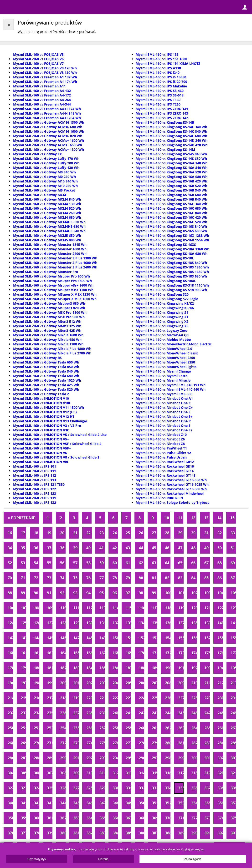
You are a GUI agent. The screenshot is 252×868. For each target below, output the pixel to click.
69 (233, 563)
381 (76, 833)
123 (233, 608)
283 (207, 743)
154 (168, 638)
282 (194, 743)
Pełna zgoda (193, 859)
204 (115, 683)
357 (233, 803)
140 (220, 623)
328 (89, 788)
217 (50, 698)
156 (194, 638)
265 (207, 728)
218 (63, 698)
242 (141, 713)
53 (23, 563)
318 (194, 773)
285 (233, 743)
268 (10, 743)
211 (207, 683)
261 (155, 728)
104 (220, 593)
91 (49, 593)
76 (88, 578)
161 (23, 653)
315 (155, 773)
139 (207, 623)
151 (128, 638)
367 (128, 818)
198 (37, 683)
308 (63, 773)
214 (10, 698)
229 (207, 698)
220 (89, 698)
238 (89, 713)
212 (220, 683)
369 (155, 818)
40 (88, 548)
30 (193, 533)
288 (37, 758)
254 (63, 728)
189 (155, 668)
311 (102, 773)
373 (207, 818)
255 (76, 728)
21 (75, 533)
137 (181, 623)
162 (37, 653)
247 (207, 713)
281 (181, 743)
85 (206, 578)
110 (63, 608)
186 (115, 668)
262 (168, 728)
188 (141, 668)
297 (155, 758)
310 (89, 773)
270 (37, 743)
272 (63, 743)
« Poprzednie (21, 518)
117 (155, 608)
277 (128, 743)
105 (233, 593)
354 (194, 803)
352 (168, 803)
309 (76, 773)
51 (233, 548)
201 (76, 683)
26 (141, 533)
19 (49, 533)
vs (38, 54)
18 (36, 533)
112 (89, 608)
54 (36, 563)
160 (10, 653)
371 (181, 818)
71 (23, 578)
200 (63, 683)
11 (180, 518)
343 (50, 803)
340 (10, 803)
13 (206, 518)
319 (207, 773)
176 (220, 653)
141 (233, 623)
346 (89, 803)
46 (167, 548)
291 (76, 758)
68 (220, 563)
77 (102, 578)
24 (115, 533)
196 (10, 683)
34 (10, 548)
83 (180, 578)
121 (207, 608)
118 (168, 608)
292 (89, 758)
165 (76, 653)
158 (220, 638)
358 (10, 818)
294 (115, 758)
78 (115, 578)
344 (63, 803)
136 (168, 623)
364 (89, 818)
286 (10, 758)
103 (207, 593)
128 (63, 623)
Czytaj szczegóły (192, 849)
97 (128, 593)
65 (180, 563)
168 (115, 653)
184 (89, 668)
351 (155, 803)
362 (63, 818)
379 (50, 833)
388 (168, 833)
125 (23, 623)
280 (168, 743)
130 (89, 623)
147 (76, 638)
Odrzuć (103, 859)
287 (23, 758)
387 (155, 833)
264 (194, 728)
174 (194, 653)
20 (62, 533)
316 (168, 773)
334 (168, 788)
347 (102, 803)
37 (49, 548)
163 (50, 653)
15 (232, 518)
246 (194, 713)
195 (233, 668)
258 (115, 728)
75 (75, 578)
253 (50, 728)
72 (36, 578)
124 (10, 623)
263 (181, 728)
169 (128, 653)
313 (128, 773)
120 (194, 608)
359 (23, 818)
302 (220, 758)
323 (23, 788)
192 (194, 668)
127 (50, 623)
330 (115, 788)
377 (23, 833)
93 (75, 593)
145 (50, 638)
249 (233, 713)
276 (115, 743)
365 (102, 818)
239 (102, 713)
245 (181, 713)
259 (128, 728)
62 (141, 563)
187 (128, 668)
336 (194, 788)
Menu (7, 7)
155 (181, 638)
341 (23, 803)
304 (10, 773)
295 (128, 758)
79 (128, 578)
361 (50, 818)
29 (180, 533)
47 (180, 548)
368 (141, 818)
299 (181, 758)
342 (37, 803)
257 (102, 728)
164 (63, 653)
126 (37, 623)
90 (36, 593)
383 (102, 833)
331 (128, 788)
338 (220, 788)
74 (62, 578)
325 (50, 788)
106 (10, 608)
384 (115, 833)
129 (76, 623)
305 (23, 773)
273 (76, 743)
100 (168, 593)
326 (63, 788)
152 (141, 638)
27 (154, 533)
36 (36, 548)
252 (37, 728)
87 (233, 578)
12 (193, 518)
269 (23, 743)
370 (168, 818)
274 (89, 743)
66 (193, 563)
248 (220, 713)
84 (193, 578)
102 (194, 593)
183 (76, 668)
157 (207, 638)
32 (220, 533)
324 (37, 788)
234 (37, 713)
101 (181, 593)
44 (141, 548)
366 (115, 818)
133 (128, 623)
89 (23, 593)
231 (233, 698)
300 (194, 758)
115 (128, 608)
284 (220, 743)
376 (10, 833)
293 (102, 758)
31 (206, 533)
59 (102, 563)
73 (49, 578)
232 (10, 713)
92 (62, 593)
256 (89, 728)
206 (141, 683)
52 (10, 563)
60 (115, 563)
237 (76, 713)
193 (207, 668)
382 (89, 833)
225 (155, 698)
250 (10, 728)
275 (102, 743)
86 (220, 578)
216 (37, 698)
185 (102, 668)
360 (37, 818)
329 (102, 788)
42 (115, 548)
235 (50, 713)
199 (50, 683)
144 (37, 638)
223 (128, 698)
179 (23, 668)
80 (141, 578)
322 (10, 788)
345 (76, 803)
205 (128, 683)
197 (23, 683)
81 (154, 578)
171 (155, 653)
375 (233, 818)
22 (88, 533)
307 (50, 773)
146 (63, 638)
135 (155, 623)
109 (50, 608)
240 (115, 713)
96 (115, 593)
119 (181, 608)
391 (207, 833)
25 (128, 533)
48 (193, 548)
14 (219, 518)
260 (141, 728)
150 (115, 638)
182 (63, 668)
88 (10, 593)
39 (75, 548)
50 (220, 548)
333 (155, 788)
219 (76, 698)
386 (141, 833)
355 (207, 803)
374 (220, 818)
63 (154, 563)
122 (220, 608)
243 (155, 713)
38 (62, 548)
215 (23, 698)
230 (220, 698)
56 (62, 563)
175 (207, 653)
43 (128, 548)
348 (115, 803)
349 (128, 803)
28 (167, 533)
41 (102, 548)
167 (102, 653)
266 (220, 728)
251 (23, 728)
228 (194, 698)
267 (233, 728)
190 (168, 668)
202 (89, 683)
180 (37, 668)
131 (102, 623)
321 (233, 773)
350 (141, 803)
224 (141, 698)
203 (102, 683)
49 (206, 548)
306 (37, 773)
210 (194, 683)
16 (10, 533)
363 (76, 818)
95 (102, 593)
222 (115, 698)
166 (89, 653)
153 (155, 638)
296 (141, 758)
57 (75, 563)
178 (10, 668)
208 (168, 683)
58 (88, 563)
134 (141, 623)
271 (50, 743)
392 (220, 833)
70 (10, 578)
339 (233, 788)
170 (141, 653)
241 (128, 713)
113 (102, 608)
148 (89, 638)
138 (194, 623)
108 (37, 608)
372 (194, 818)
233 (23, 713)
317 (181, 773)
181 (50, 668)
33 (233, 533)
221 (102, 698)
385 (128, 833)
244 (168, 713)
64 (167, 563)
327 (76, 788)
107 (23, 608)
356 (220, 803)
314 (141, 773)
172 (168, 653)
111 (76, 608)
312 (115, 773)
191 (181, 668)
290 (63, 758)
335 (181, 788)
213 (233, 683)
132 (115, 623)
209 (181, 683)
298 (168, 758)
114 (115, 608)
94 (88, 593)
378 (37, 833)
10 (167, 518)
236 (63, 713)
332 (141, 788)
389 (181, 833)
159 (233, 638)
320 (220, 773)
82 (167, 578)
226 (168, 698)
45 (154, 548)
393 (233, 833)
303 (233, 758)
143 (23, 638)
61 (128, 563)
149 (102, 638)
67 (206, 563)
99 (154, 593)
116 (141, 608)
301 (207, 758)
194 (220, 668)
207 (155, 683)
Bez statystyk (37, 859)
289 (50, 758)
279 (155, 743)
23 (102, 533)
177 (233, 653)
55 (49, 563)
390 (194, 833)
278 (141, 743)
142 (10, 638)
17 (23, 533)
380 (63, 833)
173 (181, 653)
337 (207, 788)
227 (181, 698)
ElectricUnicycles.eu (35, 8)
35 (23, 548)
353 (181, 803)
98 (141, 593)
